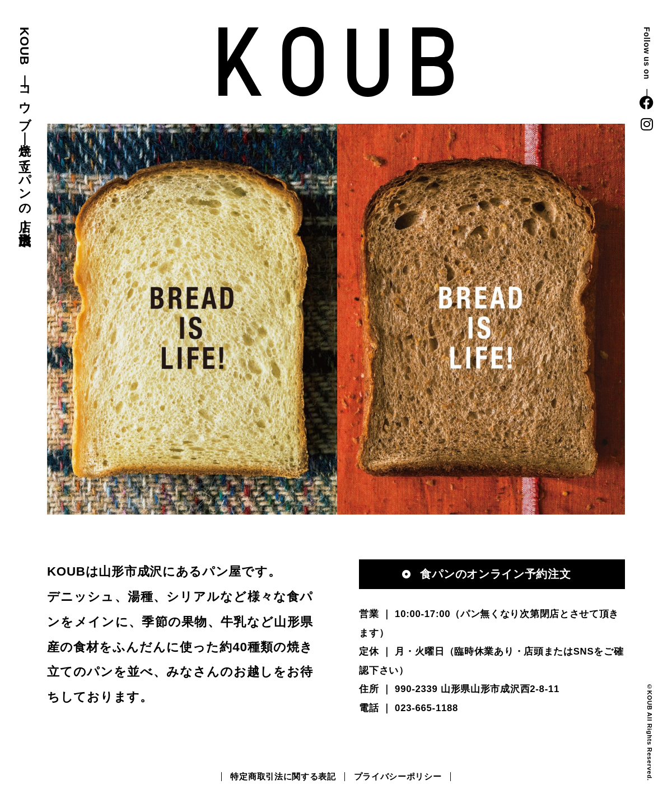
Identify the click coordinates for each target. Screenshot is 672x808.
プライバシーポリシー (398, 776)
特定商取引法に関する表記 (283, 776)
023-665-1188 (426, 708)
